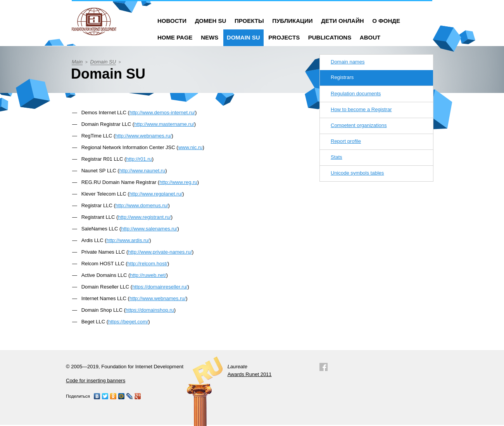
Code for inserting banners (96, 380)
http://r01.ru (139, 159)
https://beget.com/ (128, 322)
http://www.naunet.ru (142, 171)
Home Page (175, 37)
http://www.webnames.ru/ (143, 136)
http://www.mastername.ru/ (164, 124)
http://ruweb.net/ (148, 275)
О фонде (386, 21)
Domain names (348, 62)
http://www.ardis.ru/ (128, 240)
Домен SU (211, 21)
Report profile (346, 141)
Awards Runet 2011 (250, 374)
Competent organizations (359, 125)
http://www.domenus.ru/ (142, 205)
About (370, 37)
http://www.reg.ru (178, 182)
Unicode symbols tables (357, 173)
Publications (330, 37)
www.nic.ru (191, 147)
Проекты (249, 21)
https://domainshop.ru (150, 310)
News (210, 37)
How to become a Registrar (361, 109)
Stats (337, 157)
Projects (284, 37)
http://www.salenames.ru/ (149, 229)
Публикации (292, 21)
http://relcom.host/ (148, 264)
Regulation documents (356, 94)
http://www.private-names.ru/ (160, 252)
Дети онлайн (342, 21)
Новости (172, 21)
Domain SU (243, 37)
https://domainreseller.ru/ (160, 287)
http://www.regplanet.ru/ (156, 194)
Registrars (342, 77)
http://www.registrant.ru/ (144, 217)
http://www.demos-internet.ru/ (162, 113)
